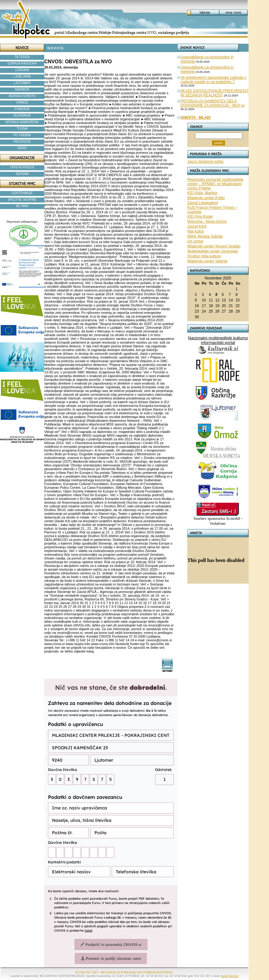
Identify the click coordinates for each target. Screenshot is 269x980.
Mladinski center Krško (206, 198)
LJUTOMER (22, 83)
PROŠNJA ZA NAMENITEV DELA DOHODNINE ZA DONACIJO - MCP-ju (213, 103)
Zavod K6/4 (197, 226)
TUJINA (22, 129)
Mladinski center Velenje (207, 261)
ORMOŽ (22, 102)
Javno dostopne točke (205, 162)
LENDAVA (22, 70)
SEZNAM (22, 174)
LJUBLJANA (22, 76)
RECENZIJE (22, 142)
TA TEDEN (22, 57)
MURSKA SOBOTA (22, 96)
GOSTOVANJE (22, 193)
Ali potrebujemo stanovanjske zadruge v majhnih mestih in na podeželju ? (213, 80)
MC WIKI (22, 206)
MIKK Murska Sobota (205, 236)
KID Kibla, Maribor (202, 193)
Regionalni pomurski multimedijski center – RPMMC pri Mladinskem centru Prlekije (215, 184)
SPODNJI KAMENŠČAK (22, 122)
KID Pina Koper (200, 216)
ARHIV (22, 148)
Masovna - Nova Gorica (207, 221)
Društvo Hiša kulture (204, 256)
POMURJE (22, 109)
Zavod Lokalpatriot (203, 203)
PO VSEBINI (22, 135)
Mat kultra (195, 231)
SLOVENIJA (22, 116)
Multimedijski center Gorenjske (213, 251)
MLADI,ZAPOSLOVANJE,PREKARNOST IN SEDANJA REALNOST (215, 93)
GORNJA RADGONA (22, 63)
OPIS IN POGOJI (22, 167)
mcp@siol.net (230, 976)
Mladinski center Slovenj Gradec (214, 246)
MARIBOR (22, 89)
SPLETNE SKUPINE (22, 200)
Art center (195, 241)
